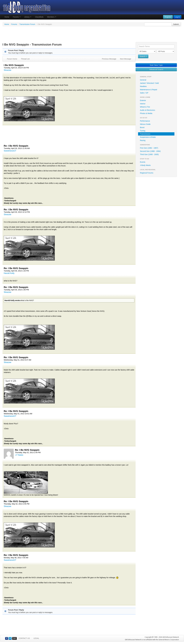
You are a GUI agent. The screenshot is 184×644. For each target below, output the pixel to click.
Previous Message (109, 59)
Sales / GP (144, 93)
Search (143, 56)
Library (28, 17)
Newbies (143, 86)
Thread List (25, 59)
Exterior (143, 100)
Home (7, 17)
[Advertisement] (92, 35)
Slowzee (7, 70)
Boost (142, 127)
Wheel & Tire (145, 107)
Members (52, 17)
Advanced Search (156, 69)
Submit (176, 24)
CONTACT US (24, 638)
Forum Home (12, 59)
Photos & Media (146, 113)
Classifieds (39, 17)
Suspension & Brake (148, 137)
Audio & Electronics (147, 110)
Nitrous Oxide (145, 124)
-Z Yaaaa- (19, 455)
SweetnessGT (10, 151)
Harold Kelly (9, 273)
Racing (143, 140)
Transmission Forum (27, 24)
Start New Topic (156, 65)
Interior (143, 104)
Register (168, 17)
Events (143, 162)
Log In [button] (177, 17)
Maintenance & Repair (149, 90)
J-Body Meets (145, 165)
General (143, 80)
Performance (145, 121)
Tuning (143, 131)
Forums (17, 17)
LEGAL (36, 638)
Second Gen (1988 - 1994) (150, 151)
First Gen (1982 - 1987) (149, 148)
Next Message (126, 59)
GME (14, 638)
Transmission (145, 134)
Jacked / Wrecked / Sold (149, 83)
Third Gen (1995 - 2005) (149, 154)
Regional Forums (147, 173)
